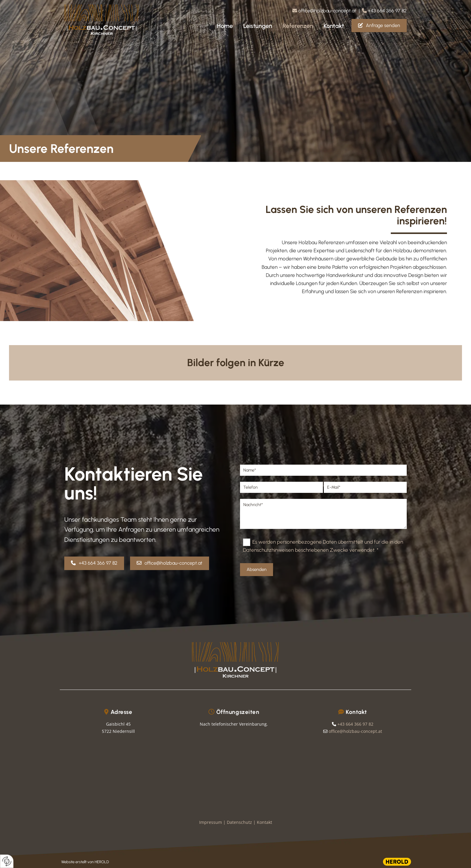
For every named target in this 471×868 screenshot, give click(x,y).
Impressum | (213, 822)
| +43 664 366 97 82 (383, 11)
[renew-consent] (7, 861)
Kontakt (334, 26)
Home (225, 26)
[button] (379, 26)
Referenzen (298, 26)
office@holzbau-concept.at (327, 11)
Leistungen (258, 26)
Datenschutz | (242, 822)
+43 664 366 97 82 (355, 724)
